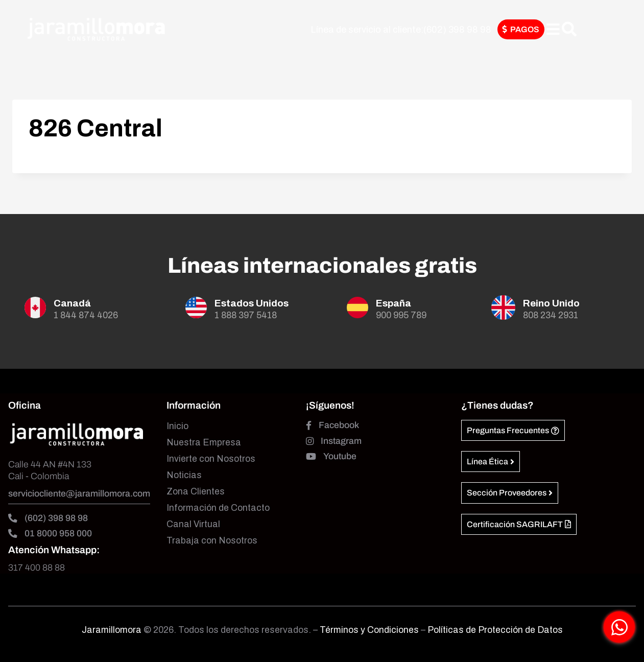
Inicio (177, 426)
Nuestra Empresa (204, 443)
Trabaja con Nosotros (212, 541)
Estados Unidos (252, 303)
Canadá (72, 303)
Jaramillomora (112, 630)
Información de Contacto (218, 508)
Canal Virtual (193, 524)
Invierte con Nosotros (211, 459)
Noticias (184, 475)
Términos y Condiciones (370, 630)
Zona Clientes (196, 492)
